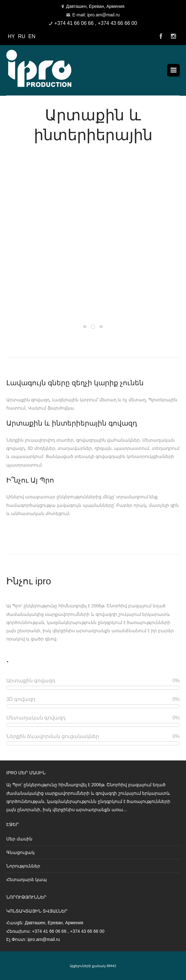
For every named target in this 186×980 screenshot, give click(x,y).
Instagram (173, 37)
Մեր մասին (19, 839)
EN (32, 36)
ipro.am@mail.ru (44, 939)
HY (11, 36)
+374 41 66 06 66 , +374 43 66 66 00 (96, 23)
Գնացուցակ (20, 852)
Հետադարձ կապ (27, 880)
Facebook (161, 37)
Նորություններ (23, 866)
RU (22, 36)
